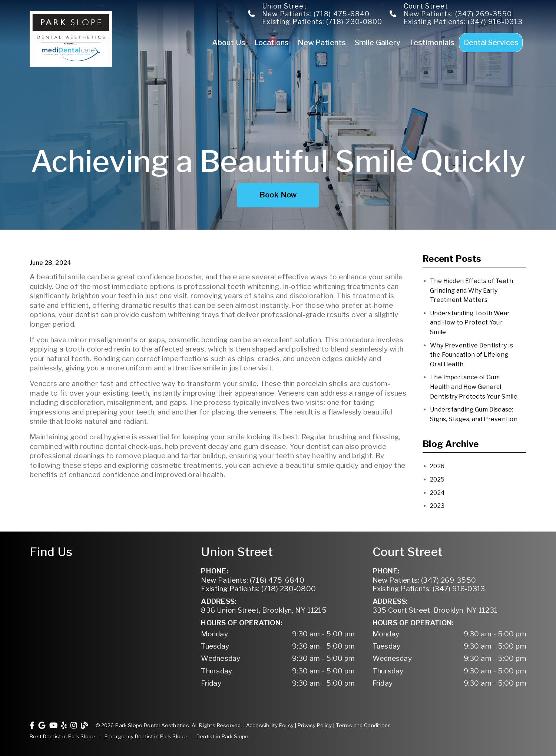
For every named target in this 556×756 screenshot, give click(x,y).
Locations (272, 43)
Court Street (426, 6)
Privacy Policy (315, 725)
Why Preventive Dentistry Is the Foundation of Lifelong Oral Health (471, 355)
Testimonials (432, 43)
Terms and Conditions (363, 725)
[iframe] (107, 594)
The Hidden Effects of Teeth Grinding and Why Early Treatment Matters (471, 290)
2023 (437, 506)
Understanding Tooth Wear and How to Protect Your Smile (470, 323)
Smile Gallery (378, 43)
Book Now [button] (278, 195)
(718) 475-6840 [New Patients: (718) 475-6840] (253, 580)
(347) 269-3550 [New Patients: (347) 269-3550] (424, 580)
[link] (71, 65)
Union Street (284, 6)
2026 (437, 466)
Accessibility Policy (270, 725)
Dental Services (491, 43)
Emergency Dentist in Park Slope (146, 736)
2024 (437, 493)
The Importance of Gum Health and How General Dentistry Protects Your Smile (474, 387)
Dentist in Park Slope (223, 736)
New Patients (322, 43)
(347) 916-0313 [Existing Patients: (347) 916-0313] (429, 589)
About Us (229, 43)
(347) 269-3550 (484, 14)
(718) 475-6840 (342, 14)
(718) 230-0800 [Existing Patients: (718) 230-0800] (258, 589)
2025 (437, 479)
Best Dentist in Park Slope (62, 736)
